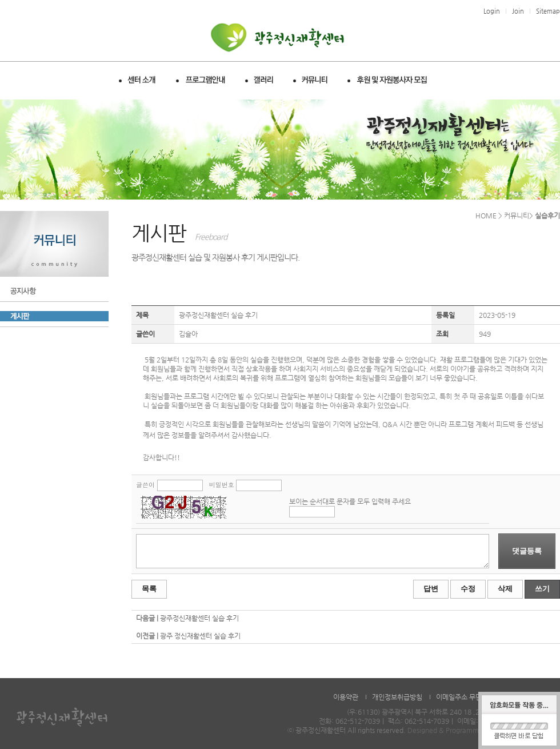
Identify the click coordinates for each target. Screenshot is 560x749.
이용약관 (346, 697)
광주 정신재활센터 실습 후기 (200, 636)
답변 (431, 589)
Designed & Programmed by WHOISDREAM (477, 730)
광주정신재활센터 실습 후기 (199, 618)
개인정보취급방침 (397, 697)
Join (518, 11)
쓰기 (542, 589)
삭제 (505, 589)
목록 (149, 589)
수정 (468, 589)
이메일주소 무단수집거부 (471, 697)
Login (492, 11)
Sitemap (548, 11)
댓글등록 (527, 551)
